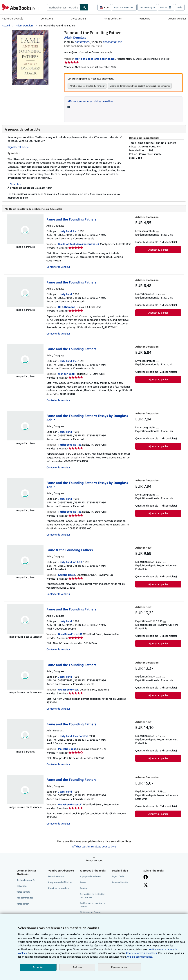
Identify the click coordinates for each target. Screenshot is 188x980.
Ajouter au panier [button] (158, 250)
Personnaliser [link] (120, 967)
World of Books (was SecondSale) (78, 244)
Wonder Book (66, 374)
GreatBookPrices (68, 690)
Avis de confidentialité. (140, 957)
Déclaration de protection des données (93, 896)
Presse (83, 883)
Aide (180, 7)
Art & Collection (113, 18)
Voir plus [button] (15, 184)
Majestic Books (67, 749)
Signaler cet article (18, 147)
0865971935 (82, 42)
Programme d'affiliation (60, 883)
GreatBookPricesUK (70, 634)
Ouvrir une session (124, 7)
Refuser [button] (77, 967)
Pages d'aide (118, 877)
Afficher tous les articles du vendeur (87, 86)
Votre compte (147, 7)
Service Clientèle (120, 883)
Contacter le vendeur (58, 267)
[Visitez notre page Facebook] (146, 878)
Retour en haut (94, 861)
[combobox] (63, 7)
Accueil (6, 25)
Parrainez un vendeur (59, 888)
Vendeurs (145, 18)
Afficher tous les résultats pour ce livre (94, 847)
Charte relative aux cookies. (142, 953)
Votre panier (23, 904)
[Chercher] (84, 7)
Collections (47, 18)
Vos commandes (25, 898)
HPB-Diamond (67, 307)
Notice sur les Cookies (91, 913)
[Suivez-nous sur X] (146, 886)
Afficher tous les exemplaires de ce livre (90, 101)
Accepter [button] (38, 967)
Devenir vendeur (177, 18)
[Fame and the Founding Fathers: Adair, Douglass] (30, 32)
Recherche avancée (12, 18)
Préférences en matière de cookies (93, 905)
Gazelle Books (67, 575)
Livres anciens (78, 18)
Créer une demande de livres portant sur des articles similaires (140, 86)
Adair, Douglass (25, 25)
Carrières (84, 888)
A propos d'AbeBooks (90, 877)
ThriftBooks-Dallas (69, 445)
